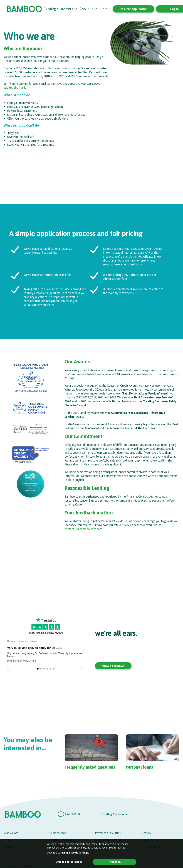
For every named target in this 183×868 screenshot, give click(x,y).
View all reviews (113, 666)
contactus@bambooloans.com (83, 529)
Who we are (11, 833)
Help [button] (104, 9)
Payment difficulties (108, 833)
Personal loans (58, 833)
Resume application (134, 9)
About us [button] (86, 9)
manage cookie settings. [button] (75, 853)
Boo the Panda (17, 88)
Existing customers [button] (58, 9)
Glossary (146, 833)
